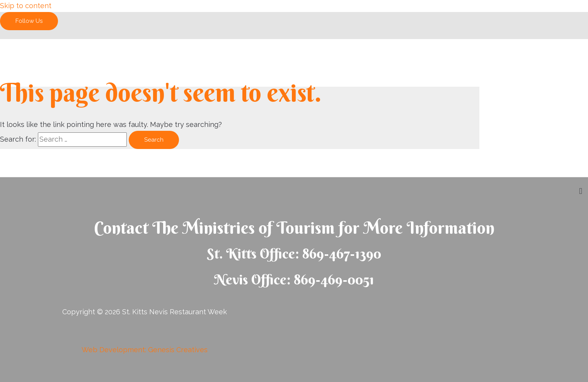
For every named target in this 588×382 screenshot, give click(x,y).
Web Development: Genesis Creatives (145, 350)
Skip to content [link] (26, 6)
